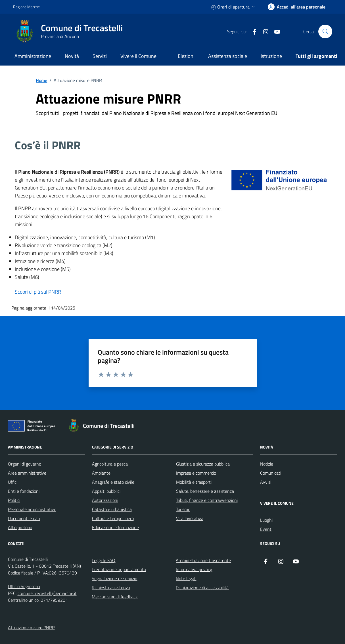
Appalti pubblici (106, 491)
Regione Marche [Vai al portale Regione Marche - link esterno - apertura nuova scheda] (26, 7)
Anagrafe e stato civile (113, 482)
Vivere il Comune (138, 56)
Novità (72, 56)
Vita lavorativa (190, 518)
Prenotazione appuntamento (119, 569)
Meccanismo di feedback (115, 597)
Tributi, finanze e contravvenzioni (207, 500)
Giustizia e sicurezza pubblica (203, 464)
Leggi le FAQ (103, 560)
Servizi (100, 56)
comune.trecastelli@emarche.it (47, 593)
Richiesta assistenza (111, 588)
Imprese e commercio (196, 473)
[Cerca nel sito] (325, 31)
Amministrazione (33, 56)
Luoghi (266, 520)
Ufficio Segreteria (24, 586)
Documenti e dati (24, 518)
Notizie (267, 464)
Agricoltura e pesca (110, 464)
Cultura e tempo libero (113, 518)
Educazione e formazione (115, 527)
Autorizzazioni (105, 500)
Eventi (266, 529)
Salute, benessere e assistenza (205, 491)
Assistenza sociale (228, 56)
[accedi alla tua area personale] (297, 7)
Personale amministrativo (32, 509)
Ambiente (101, 473)
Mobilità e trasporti (194, 482)
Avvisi (266, 482)
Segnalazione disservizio (114, 578)
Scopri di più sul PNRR (38, 292)
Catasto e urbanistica (112, 509)
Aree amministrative (27, 473)
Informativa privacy (194, 569)
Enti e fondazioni (24, 491)
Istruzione (271, 56)
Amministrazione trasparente (203, 560)
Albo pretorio (20, 527)
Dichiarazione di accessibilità (202, 588)
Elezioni (186, 56)
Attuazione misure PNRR (31, 628)
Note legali (186, 578)
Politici (14, 500)
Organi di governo (25, 464)
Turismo (183, 509)
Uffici (13, 482)
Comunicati (271, 473)
